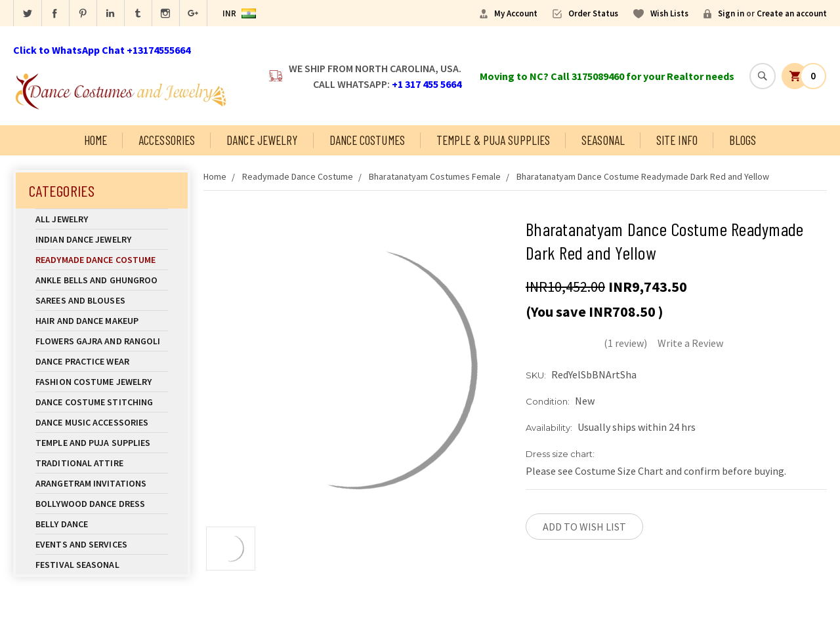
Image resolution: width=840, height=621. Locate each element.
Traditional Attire (79, 463)
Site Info (677, 140)
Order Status (593, 13)
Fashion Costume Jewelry (102, 382)
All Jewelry (102, 219)
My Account (516, 13)
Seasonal (603, 140)
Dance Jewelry (262, 140)
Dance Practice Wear (102, 361)
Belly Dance (102, 524)
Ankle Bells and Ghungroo (96, 280)
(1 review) (625, 343)
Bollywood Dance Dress (90, 504)
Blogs (743, 140)
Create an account (792, 13)
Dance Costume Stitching (94, 402)
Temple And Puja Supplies (102, 443)
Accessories (167, 140)
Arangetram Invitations (91, 483)
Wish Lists (669, 13)
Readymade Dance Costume (102, 260)
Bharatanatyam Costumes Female (435, 176)
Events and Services (81, 544)
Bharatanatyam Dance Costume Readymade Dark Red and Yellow (643, 176)
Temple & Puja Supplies (493, 140)
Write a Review (690, 343)
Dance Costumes (367, 140)
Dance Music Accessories (92, 422)
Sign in (731, 13)
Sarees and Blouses (102, 300)
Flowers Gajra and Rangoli (98, 341)
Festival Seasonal (77, 565)
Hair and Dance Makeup (102, 321)
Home (95, 140)
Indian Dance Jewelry (102, 239)
